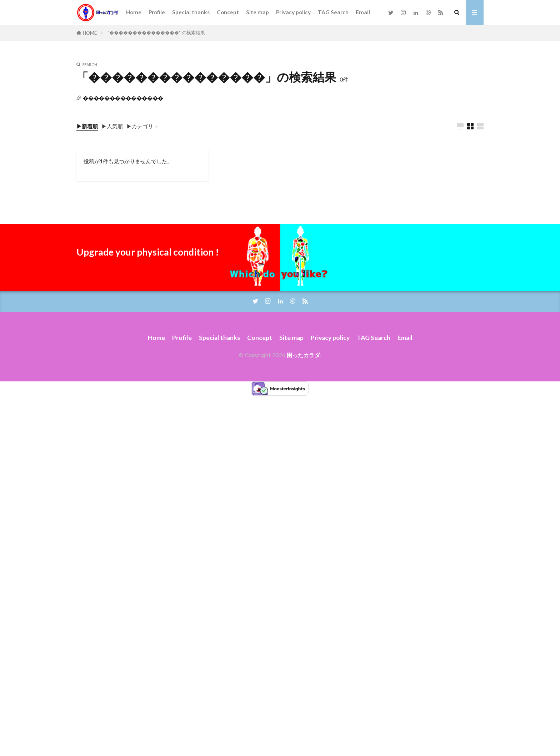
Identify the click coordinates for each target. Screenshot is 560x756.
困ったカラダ (303, 355)
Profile (157, 12)
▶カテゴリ (140, 126)
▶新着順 (87, 126)
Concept (228, 12)
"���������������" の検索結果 (156, 33)
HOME (90, 33)
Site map (257, 12)
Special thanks (191, 12)
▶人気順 (112, 126)
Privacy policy (293, 12)
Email (363, 12)
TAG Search (333, 12)
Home (134, 12)
